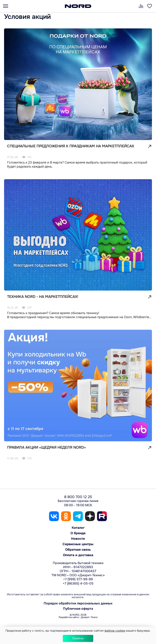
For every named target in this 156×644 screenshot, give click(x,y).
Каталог (78, 528)
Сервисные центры (78, 544)
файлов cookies (115, 631)
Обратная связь (78, 550)
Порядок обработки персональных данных (78, 603)
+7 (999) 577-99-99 (78, 579)
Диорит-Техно (89, 617)
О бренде (78, 533)
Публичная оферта (78, 609)
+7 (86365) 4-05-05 (78, 583)
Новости (78, 539)
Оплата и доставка (78, 555)
